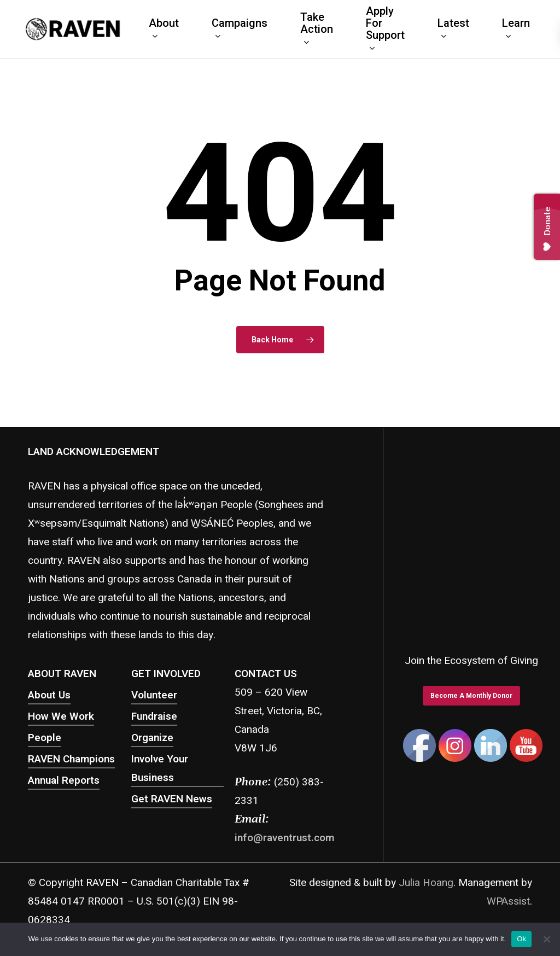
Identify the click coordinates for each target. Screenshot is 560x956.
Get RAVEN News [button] (172, 799)
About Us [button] (49, 695)
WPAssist (508, 901)
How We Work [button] (61, 716)
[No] (546, 939)
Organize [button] (152, 738)
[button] (471, 696)
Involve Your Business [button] (160, 768)
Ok (521, 939)
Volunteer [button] (154, 695)
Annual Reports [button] (64, 780)
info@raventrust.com (284, 838)
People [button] (45, 738)
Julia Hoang (426, 883)
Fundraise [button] (154, 716)
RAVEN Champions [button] (71, 759)
